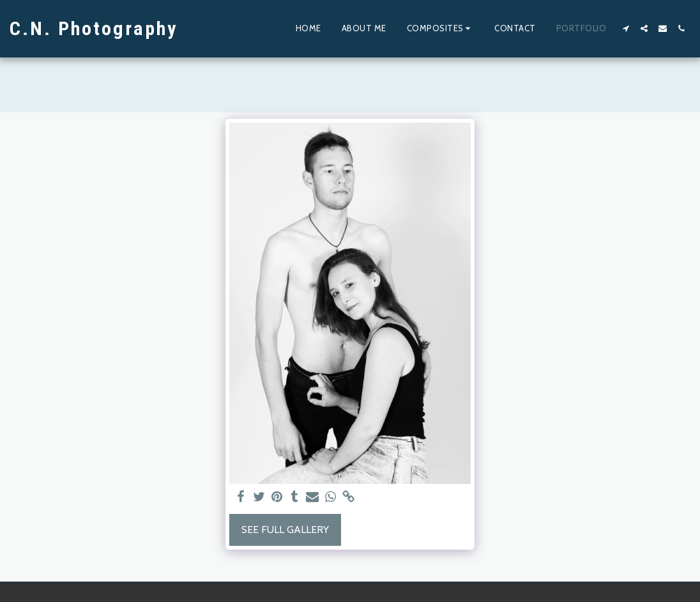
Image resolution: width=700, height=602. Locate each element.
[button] (441, 29)
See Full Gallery (285, 530)
